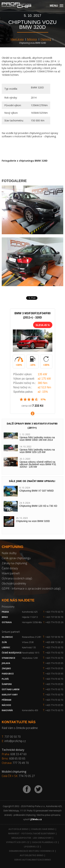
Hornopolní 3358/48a (32, 622)
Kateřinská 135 (29, 647)
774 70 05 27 (27, 776)
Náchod (6, 705)
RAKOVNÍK (7, 710)
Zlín (4, 642)
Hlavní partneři (11, 573)
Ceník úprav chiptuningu (16, 558)
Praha (5, 612)
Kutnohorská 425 (30, 612)
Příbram (6, 700)
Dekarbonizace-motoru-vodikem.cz (32, 851)
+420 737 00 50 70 (53, 617)
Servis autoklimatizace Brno (33, 860)
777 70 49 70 (21, 763)
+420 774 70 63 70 (53, 612)
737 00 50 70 (13, 737)
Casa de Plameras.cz (45, 842)
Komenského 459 (30, 710)
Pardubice (8, 674)
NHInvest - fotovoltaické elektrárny (32, 833)
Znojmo (6, 668)
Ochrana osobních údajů (17, 578)
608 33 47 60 (18, 754)
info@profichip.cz (15, 741)
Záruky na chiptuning (14, 563)
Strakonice (8, 658)
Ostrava (7, 622)
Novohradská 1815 (31, 653)
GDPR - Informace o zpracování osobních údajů (31, 589)
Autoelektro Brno (32, 855)
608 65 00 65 (17, 758)
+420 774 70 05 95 (54, 663)
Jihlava (6, 663)
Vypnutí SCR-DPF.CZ (18, 842)
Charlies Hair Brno (43, 829)
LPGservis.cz (32, 847)
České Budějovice (12, 653)
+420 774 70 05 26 (53, 622)
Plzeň (5, 679)
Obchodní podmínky (14, 583)
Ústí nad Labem (11, 689)
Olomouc (7, 637)
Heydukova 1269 (30, 658)
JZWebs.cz (36, 819)
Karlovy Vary (10, 695)
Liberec (6, 647)
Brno (5, 617)
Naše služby (9, 553)
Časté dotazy (10, 568)
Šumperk (7, 684)
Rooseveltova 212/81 (32, 637)
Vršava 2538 (28, 642)
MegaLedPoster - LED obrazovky (32, 838)
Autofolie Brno (19, 829)
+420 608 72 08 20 (54, 642)
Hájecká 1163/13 (30, 617)
